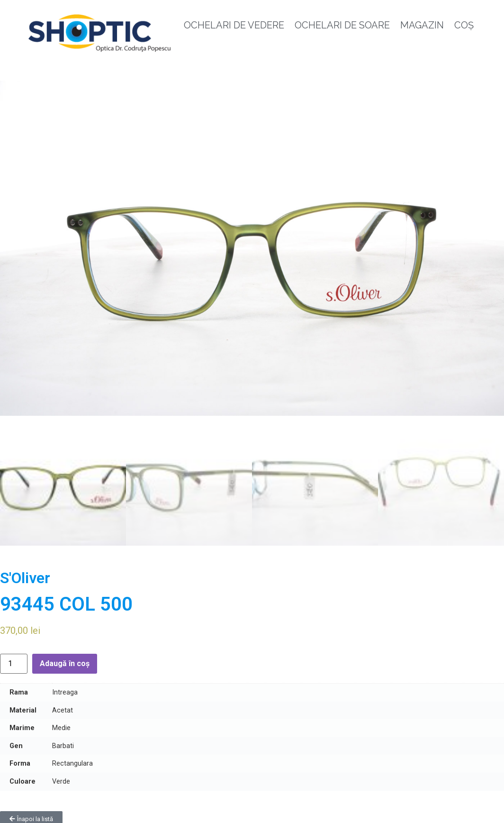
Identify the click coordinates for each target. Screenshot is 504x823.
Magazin (422, 25)
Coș (464, 25)
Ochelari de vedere (234, 25)
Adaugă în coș (65, 660)
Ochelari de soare (342, 25)
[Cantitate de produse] (14, 660)
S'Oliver (25, 574)
